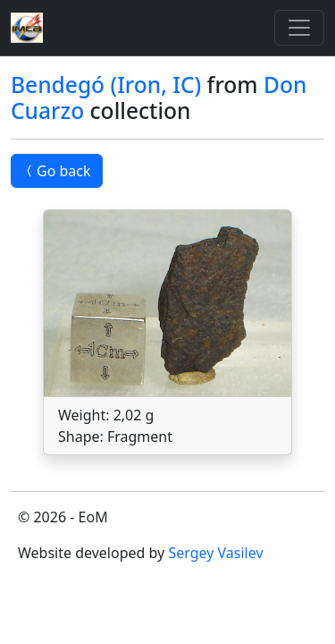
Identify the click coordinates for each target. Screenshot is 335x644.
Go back (57, 171)
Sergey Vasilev (215, 553)
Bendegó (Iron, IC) (106, 85)
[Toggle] (299, 28)
